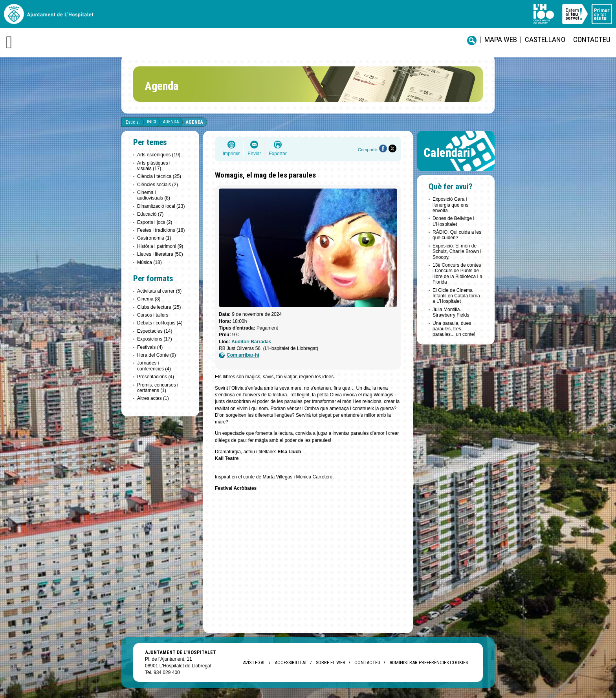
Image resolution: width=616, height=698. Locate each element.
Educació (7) (150, 214)
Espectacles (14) (155, 331)
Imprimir (231, 154)
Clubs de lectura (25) (159, 307)
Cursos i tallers (153, 315)
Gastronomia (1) (154, 238)
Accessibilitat (291, 662)
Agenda (171, 122)
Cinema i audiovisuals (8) (154, 195)
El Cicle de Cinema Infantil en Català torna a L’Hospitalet (456, 296)
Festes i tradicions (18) (161, 230)
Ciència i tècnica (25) (159, 176)
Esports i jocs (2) (155, 222)
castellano (545, 39)
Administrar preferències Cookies (429, 662)
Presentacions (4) (156, 377)
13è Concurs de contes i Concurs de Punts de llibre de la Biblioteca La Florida (457, 274)
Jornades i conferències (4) (154, 366)
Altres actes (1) (153, 398)
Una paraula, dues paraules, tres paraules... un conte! (454, 329)
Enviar (254, 154)
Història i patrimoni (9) (160, 246)
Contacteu (592, 39)
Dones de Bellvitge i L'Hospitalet (453, 221)
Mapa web (501, 39)
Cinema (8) (149, 299)
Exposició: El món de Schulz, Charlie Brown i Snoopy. (457, 252)
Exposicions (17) (155, 339)
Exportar (278, 154)
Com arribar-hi (239, 355)
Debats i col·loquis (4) (160, 323)
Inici (151, 122)
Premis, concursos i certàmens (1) (158, 388)
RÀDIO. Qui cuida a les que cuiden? (457, 235)
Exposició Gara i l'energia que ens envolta (450, 205)
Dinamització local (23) (161, 206)
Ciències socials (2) (158, 185)
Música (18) (149, 262)
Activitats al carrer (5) (159, 291)
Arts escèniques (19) (159, 155)
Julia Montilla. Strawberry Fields (451, 312)
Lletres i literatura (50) (160, 254)
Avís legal (254, 662)
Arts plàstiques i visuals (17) (154, 166)
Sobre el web (331, 662)
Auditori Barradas (251, 342)
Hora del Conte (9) (157, 355)
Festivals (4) (150, 347)
